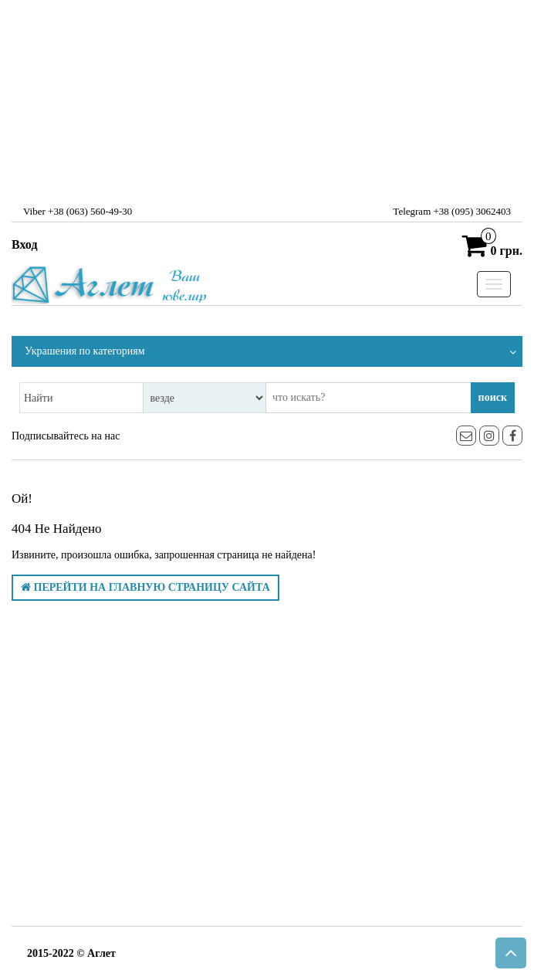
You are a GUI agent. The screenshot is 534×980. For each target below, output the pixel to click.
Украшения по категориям (85, 351)
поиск (493, 397)
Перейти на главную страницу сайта (145, 587)
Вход (24, 244)
